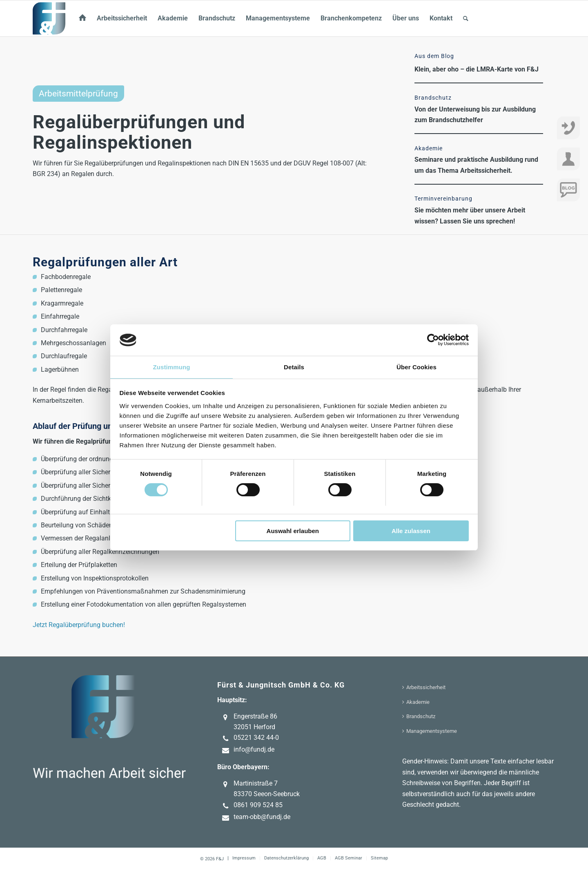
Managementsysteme (432, 731)
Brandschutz (421, 716)
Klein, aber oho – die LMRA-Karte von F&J (477, 69)
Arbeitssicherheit (426, 687)
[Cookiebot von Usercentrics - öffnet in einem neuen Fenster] (433, 340)
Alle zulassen (411, 531)
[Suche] (466, 18)
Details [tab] (294, 367)
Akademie (418, 702)
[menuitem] (82, 18)
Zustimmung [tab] (172, 367)
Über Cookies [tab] (416, 367)
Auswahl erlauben (293, 531)
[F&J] (49, 18)
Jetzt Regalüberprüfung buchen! (79, 625)
